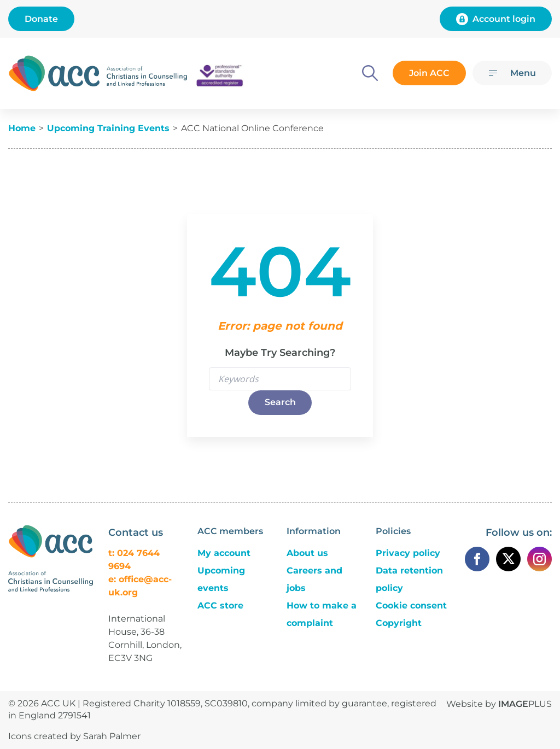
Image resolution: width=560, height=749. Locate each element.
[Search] (369, 73)
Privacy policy (408, 553)
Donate (41, 19)
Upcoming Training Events (108, 128)
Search (280, 402)
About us (307, 553)
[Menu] (512, 73)
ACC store (220, 605)
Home (22, 128)
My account (224, 553)
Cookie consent (411, 605)
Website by (499, 704)
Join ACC (429, 73)
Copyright (399, 623)
